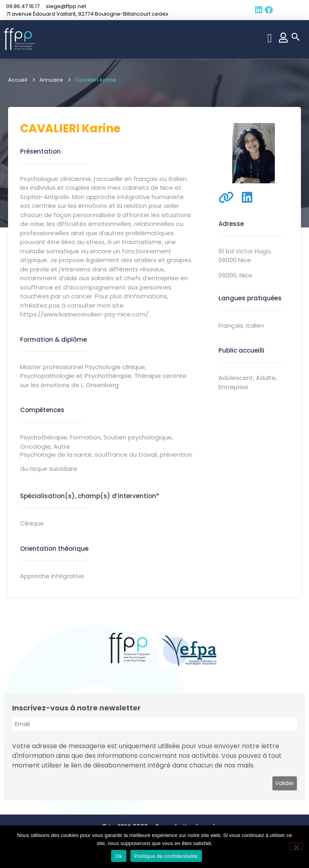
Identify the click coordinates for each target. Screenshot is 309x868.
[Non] (296, 846)
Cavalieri (50, 128)
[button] (270, 38)
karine (101, 128)
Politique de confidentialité (166, 856)
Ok (118, 856)
